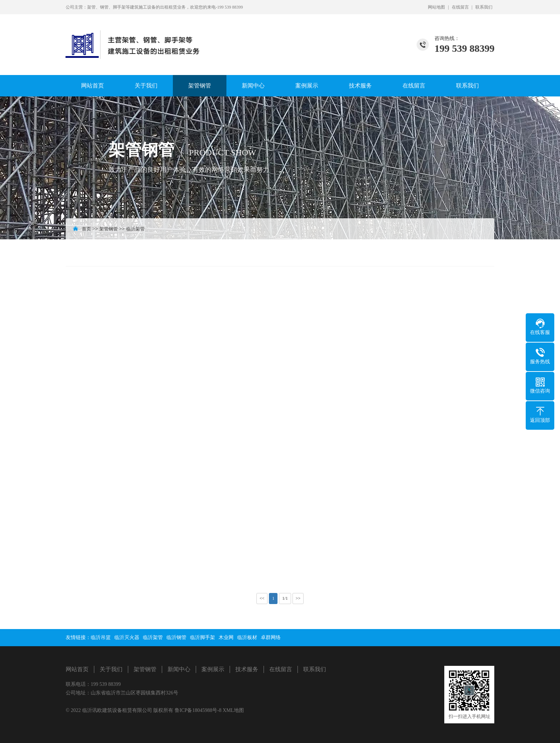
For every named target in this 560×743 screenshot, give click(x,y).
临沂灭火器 (127, 637)
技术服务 (360, 86)
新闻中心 (253, 86)
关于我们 (146, 86)
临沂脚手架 (202, 637)
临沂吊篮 (101, 637)
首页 (86, 229)
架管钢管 (200, 86)
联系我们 (484, 7)
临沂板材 (247, 637)
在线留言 (460, 7)
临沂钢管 (176, 637)
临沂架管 (135, 229)
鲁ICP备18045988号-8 (199, 710)
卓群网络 (271, 637)
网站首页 (92, 86)
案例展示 (307, 86)
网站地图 (436, 7)
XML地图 (233, 710)
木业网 (226, 637)
